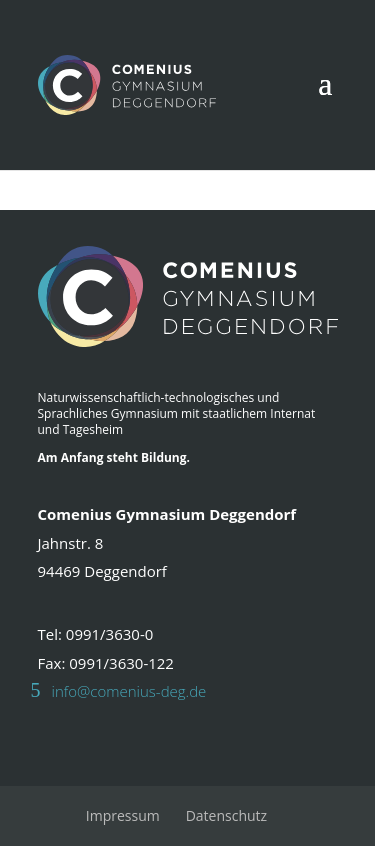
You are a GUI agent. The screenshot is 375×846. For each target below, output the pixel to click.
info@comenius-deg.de (129, 691)
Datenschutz (226, 815)
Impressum (123, 815)
